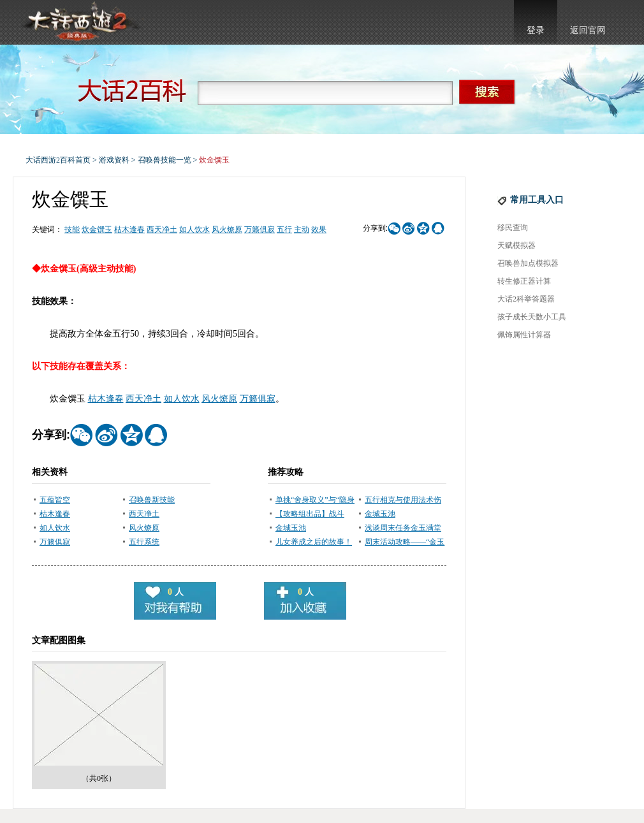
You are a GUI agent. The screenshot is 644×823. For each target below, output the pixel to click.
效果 (319, 229)
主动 (302, 229)
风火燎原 (227, 229)
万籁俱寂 (260, 229)
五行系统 (144, 542)
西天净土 (162, 229)
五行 (284, 229)
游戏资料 (114, 160)
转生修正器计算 (524, 281)
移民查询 (513, 228)
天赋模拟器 (516, 245)
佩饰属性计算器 (524, 335)
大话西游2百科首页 (58, 160)
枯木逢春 (129, 229)
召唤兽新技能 (152, 500)
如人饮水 (194, 229)
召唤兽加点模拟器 (528, 263)
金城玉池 (380, 514)
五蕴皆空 (55, 500)
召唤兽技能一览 (165, 160)
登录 (536, 30)
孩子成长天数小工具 (532, 317)
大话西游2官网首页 (80, 22)
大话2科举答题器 (526, 299)
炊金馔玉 (97, 229)
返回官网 (588, 30)
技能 (72, 229)
